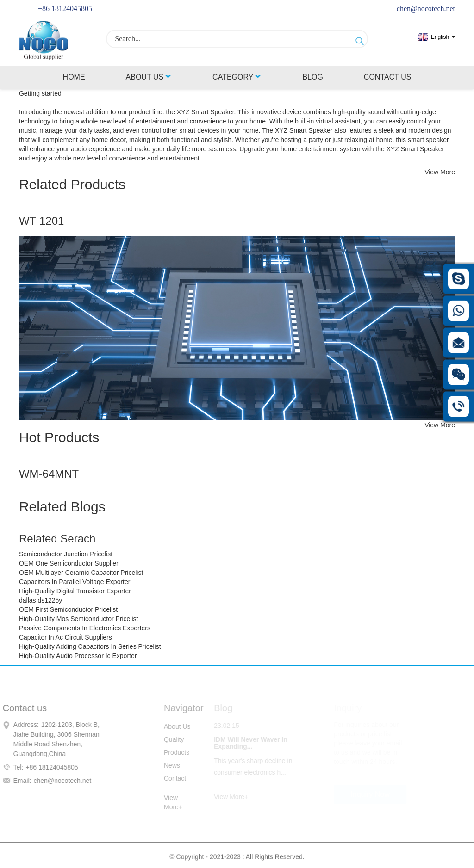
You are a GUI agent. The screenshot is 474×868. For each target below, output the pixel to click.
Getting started (40, 93)
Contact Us (388, 77)
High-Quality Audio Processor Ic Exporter (78, 656)
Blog (312, 77)
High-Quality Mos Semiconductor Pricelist (79, 619)
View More (440, 172)
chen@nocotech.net (426, 9)
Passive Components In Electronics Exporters (85, 628)
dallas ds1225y (41, 600)
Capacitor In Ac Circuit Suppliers (65, 637)
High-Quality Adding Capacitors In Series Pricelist (90, 646)
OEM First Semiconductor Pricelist (68, 609)
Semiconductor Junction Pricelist (66, 554)
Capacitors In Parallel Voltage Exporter (75, 582)
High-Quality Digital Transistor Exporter (75, 591)
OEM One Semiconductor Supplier (69, 563)
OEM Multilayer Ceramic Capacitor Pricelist (81, 573)
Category (237, 77)
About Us (149, 77)
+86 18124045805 (65, 9)
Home (74, 77)
